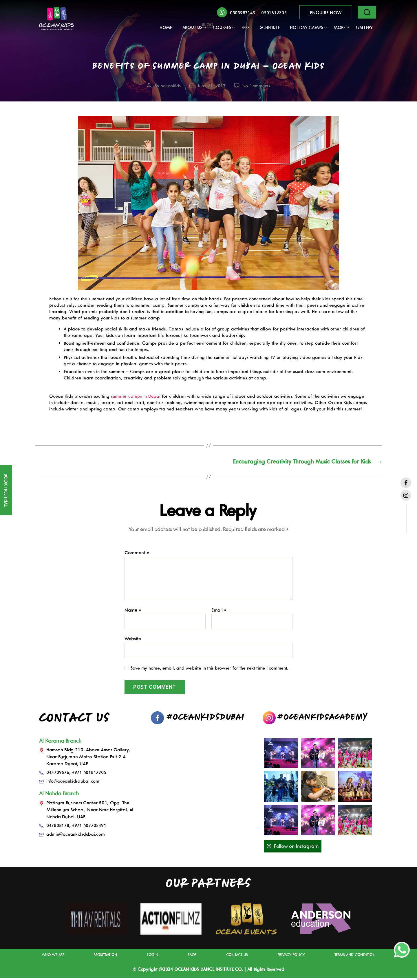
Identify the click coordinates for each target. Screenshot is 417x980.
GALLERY (364, 27)
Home (166, 27)
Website (133, 640)
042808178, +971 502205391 (79, 827)
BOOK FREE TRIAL (6, 490)
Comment (137, 554)
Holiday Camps (307, 27)
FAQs (191, 957)
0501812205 (274, 13)
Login (153, 957)
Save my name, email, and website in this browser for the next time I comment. (209, 670)
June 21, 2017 (211, 87)
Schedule (270, 27)
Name (133, 612)
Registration (107, 957)
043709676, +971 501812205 (79, 774)
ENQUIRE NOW (326, 12)
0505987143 (243, 13)
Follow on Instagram (298, 848)
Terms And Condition (353, 957)
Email (219, 612)
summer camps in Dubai (136, 396)
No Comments (258, 87)
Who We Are (54, 957)
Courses (222, 27)
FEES (246, 27)
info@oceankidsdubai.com (74, 783)
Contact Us (235, 957)
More (340, 27)
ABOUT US (192, 27)
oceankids (169, 87)
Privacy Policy (288, 957)
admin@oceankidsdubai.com (77, 836)
